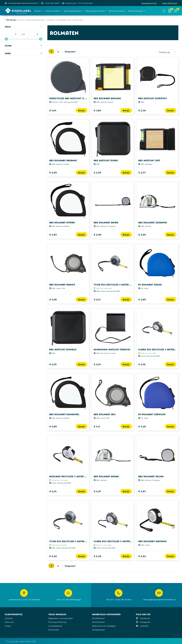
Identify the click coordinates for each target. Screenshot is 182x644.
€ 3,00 (142, 234)
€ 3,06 (53, 299)
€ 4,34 (53, 491)
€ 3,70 (53, 364)
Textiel (37, 11)
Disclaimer (54, 629)
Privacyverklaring (57, 621)
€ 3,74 (97, 364)
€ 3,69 (142, 299)
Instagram (143, 621)
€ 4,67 (142, 491)
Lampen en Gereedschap (59, 20)
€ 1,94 (53, 110)
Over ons (9, 621)
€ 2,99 (98, 234)
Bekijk (82, 110)
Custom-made (52, 11)
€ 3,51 (97, 299)
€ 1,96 (97, 110)
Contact (9, 618)
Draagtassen (99, 629)
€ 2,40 (142, 110)
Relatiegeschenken (95, 11)
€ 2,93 (53, 234)
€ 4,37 (97, 491)
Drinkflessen (98, 618)
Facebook (143, 618)
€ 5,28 (97, 556)
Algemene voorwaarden (61, 618)
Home (21, 20)
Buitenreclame (136, 11)
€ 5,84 (142, 556)
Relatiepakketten (72, 11)
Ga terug (11, 20)
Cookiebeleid (55, 625)
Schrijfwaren (99, 621)
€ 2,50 (53, 172)
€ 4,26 (142, 426)
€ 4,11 (97, 426)
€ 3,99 (53, 426)
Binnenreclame (117, 11)
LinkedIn (142, 625)
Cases (8, 625)
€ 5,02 (53, 556)
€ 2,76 (97, 172)
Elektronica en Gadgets (104, 625)
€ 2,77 (142, 172)
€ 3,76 (142, 364)
